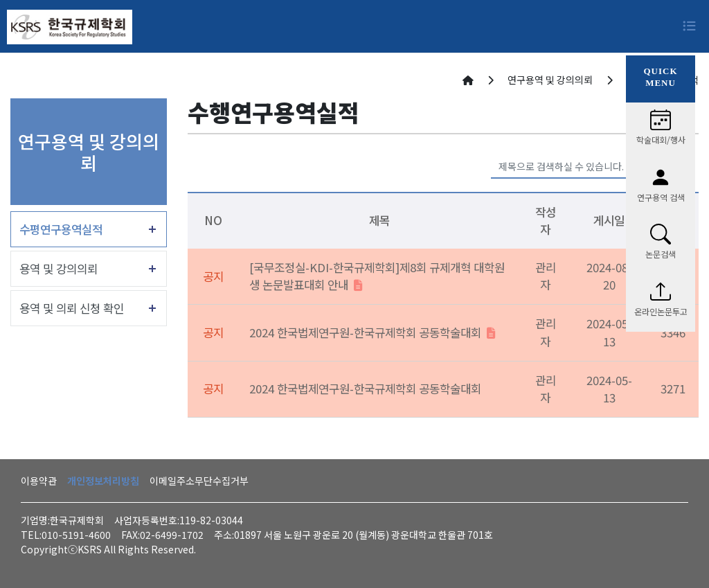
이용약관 (39, 481)
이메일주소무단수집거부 (199, 481)
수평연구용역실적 (61, 229)
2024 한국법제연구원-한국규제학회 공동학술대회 (373, 332)
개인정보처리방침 (103, 481)
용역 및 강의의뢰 (59, 269)
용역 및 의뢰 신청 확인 (72, 308)
